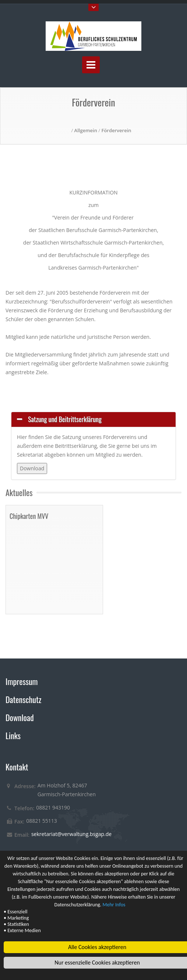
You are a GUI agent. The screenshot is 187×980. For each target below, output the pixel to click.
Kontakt (17, 767)
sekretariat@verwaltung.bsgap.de (71, 834)
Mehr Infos (114, 905)
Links (13, 735)
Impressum (22, 681)
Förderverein (116, 130)
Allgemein (86, 130)
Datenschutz (23, 699)
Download (20, 717)
